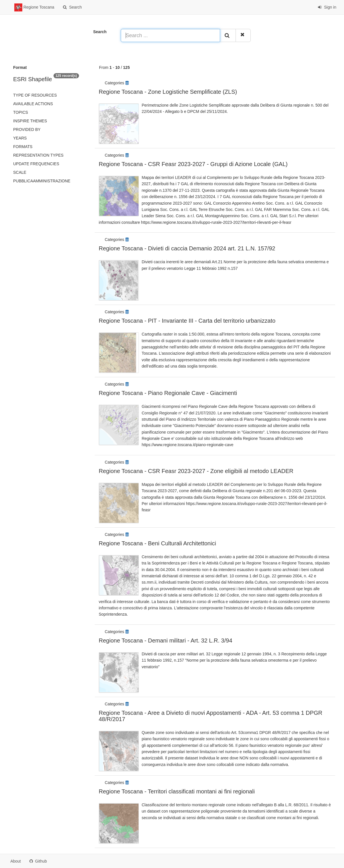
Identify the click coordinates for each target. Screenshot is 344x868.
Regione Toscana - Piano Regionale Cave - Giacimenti (168, 393)
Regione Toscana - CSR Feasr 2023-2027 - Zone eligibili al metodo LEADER (196, 471)
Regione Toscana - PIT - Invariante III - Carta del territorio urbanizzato (187, 321)
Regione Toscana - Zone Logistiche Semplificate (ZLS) (168, 92)
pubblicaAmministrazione (42, 181)
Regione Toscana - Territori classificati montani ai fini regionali (177, 791)
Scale (20, 172)
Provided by (27, 129)
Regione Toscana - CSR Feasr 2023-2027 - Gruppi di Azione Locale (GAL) (193, 164)
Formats (23, 147)
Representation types (38, 155)
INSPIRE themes (30, 121)
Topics (21, 112)
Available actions (33, 104)
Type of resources (35, 95)
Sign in (327, 7)
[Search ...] (170, 35)
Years (20, 138)
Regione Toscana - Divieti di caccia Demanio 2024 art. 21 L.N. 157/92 (187, 248)
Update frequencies (36, 164)
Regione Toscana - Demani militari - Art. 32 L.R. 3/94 (166, 640)
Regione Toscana (34, 7)
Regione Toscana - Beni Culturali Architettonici (157, 543)
